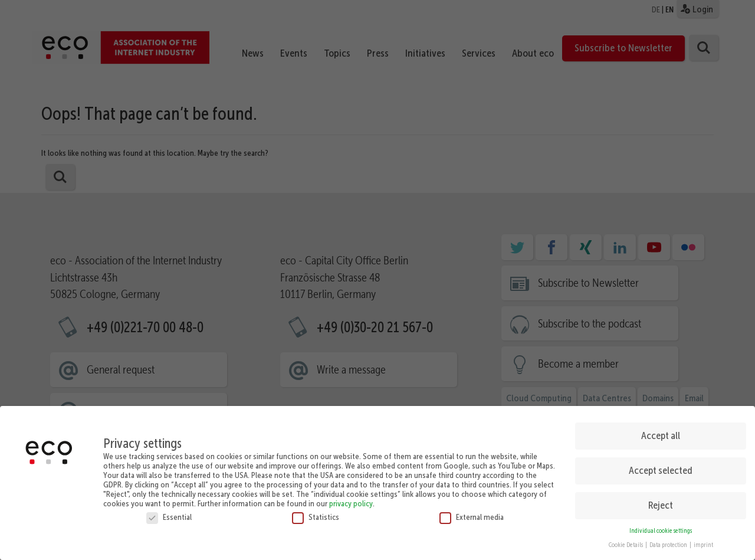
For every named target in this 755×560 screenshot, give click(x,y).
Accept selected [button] (661, 464)
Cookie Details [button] (626, 539)
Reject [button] (661, 499)
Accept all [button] (661, 430)
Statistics (316, 510)
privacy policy (351, 497)
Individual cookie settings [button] (661, 524)
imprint (703, 539)
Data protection (669, 539)
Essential (169, 510)
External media (472, 510)
